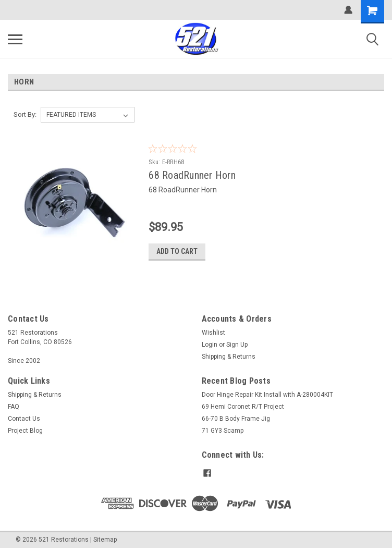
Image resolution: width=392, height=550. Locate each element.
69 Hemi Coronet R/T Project (243, 407)
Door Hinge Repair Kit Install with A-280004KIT (267, 395)
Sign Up (237, 345)
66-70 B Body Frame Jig (236, 419)
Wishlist (213, 333)
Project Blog (25, 431)
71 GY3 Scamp (223, 431)
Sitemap (105, 540)
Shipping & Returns (229, 357)
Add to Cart (177, 251)
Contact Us (24, 419)
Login (210, 345)
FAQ (14, 407)
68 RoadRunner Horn (192, 175)
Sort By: (25, 114)
